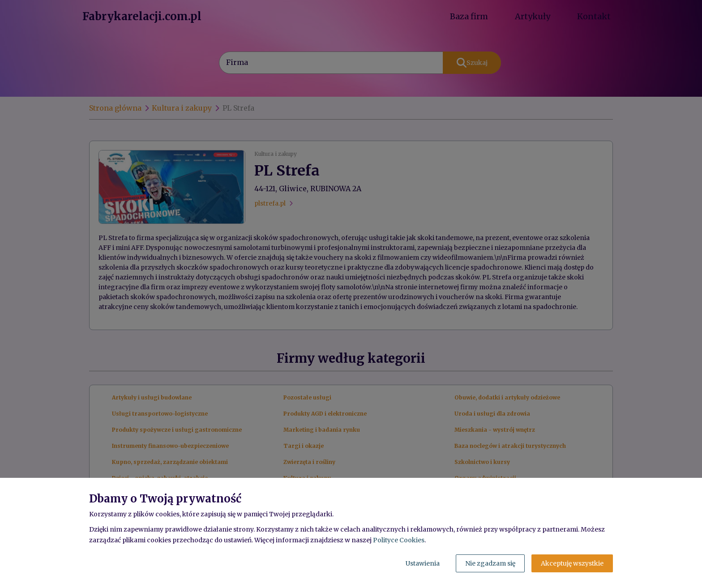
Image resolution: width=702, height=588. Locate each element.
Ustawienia (423, 563)
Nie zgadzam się (490, 563)
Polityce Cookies (399, 540)
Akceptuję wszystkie (572, 563)
